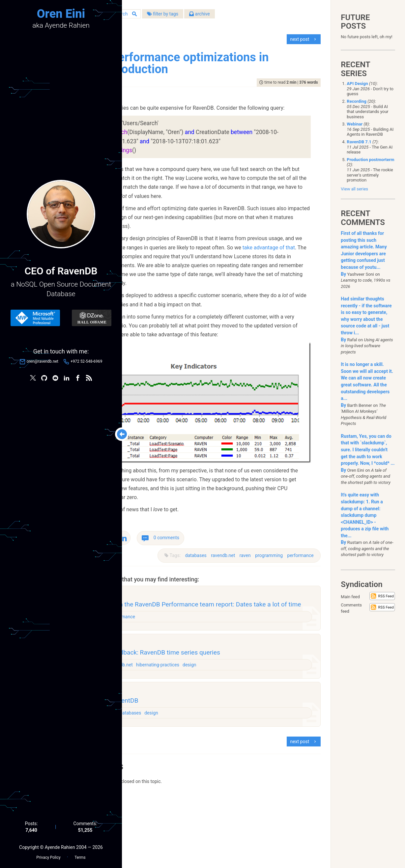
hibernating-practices (220, 727)
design (251, 727)
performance (297, 604)
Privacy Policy (48, 855)
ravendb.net (220, 604)
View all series (354, 189)
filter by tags (223, 16)
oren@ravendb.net (43, 363)
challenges (167, 779)
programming (266, 604)
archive (260, 16)
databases (193, 604)
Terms (80, 855)
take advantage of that (224, 295)
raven (242, 604)
